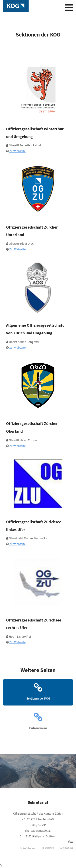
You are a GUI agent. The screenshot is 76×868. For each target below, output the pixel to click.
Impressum (48, 848)
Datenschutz (66, 848)
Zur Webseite (17, 151)
